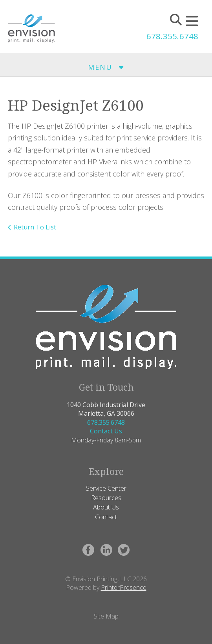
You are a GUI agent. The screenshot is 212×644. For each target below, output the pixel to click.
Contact (106, 517)
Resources (106, 498)
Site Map (106, 616)
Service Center (106, 488)
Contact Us (106, 431)
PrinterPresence (124, 588)
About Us (106, 507)
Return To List (35, 227)
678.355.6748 (172, 36)
